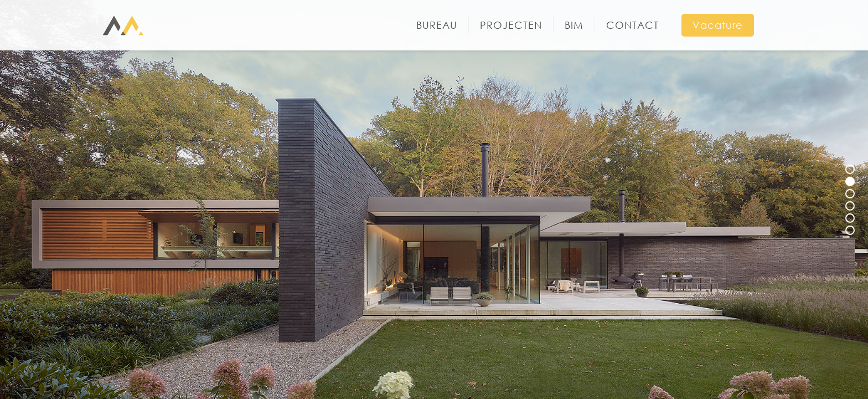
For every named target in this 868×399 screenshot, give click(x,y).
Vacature (718, 25)
